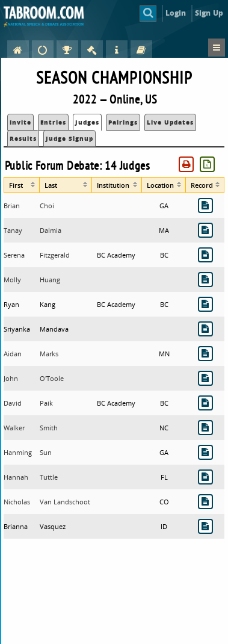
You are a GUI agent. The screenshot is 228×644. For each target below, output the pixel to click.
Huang (50, 280)
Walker (14, 428)
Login (176, 13)
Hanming (18, 452)
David (13, 403)
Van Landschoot (65, 502)
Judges (87, 122)
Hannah (16, 477)
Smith (49, 428)
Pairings (123, 122)
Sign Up (209, 13)
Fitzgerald (55, 255)
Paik (46, 403)
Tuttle (49, 477)
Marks (49, 354)
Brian (12, 206)
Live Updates (170, 122)
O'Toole (52, 378)
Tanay (13, 230)
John (11, 378)
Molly (12, 280)
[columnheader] (22, 185)
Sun (46, 452)
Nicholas (17, 502)
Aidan (13, 354)
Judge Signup (69, 138)
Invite (20, 122)
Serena (14, 255)
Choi (47, 206)
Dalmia (51, 230)
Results (23, 138)
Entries (53, 122)
